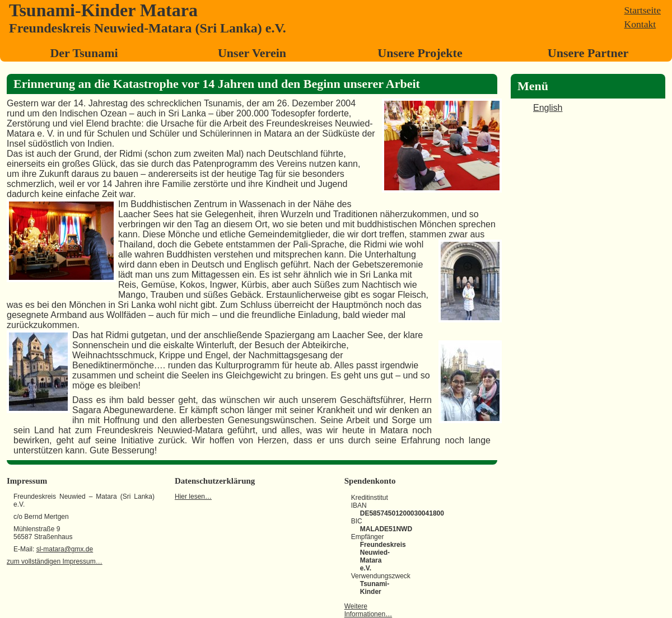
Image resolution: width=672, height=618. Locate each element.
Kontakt (640, 24)
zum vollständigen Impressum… (55, 561)
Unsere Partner (588, 53)
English (548, 108)
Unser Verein (252, 53)
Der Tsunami (84, 53)
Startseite (643, 10)
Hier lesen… (193, 497)
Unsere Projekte (420, 53)
